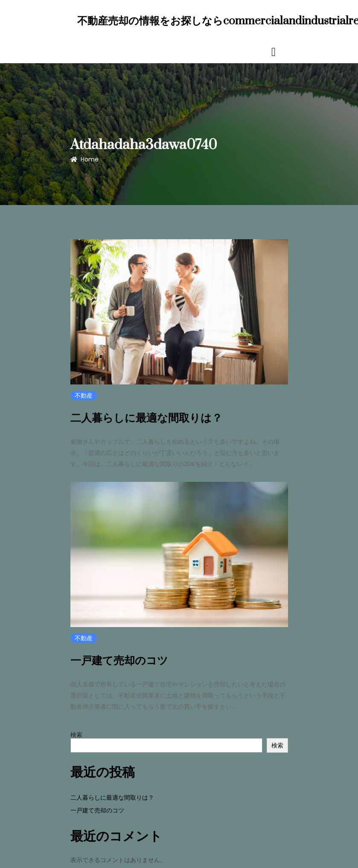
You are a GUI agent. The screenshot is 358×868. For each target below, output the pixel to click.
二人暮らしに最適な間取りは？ (146, 418)
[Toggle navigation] (274, 51)
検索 (76, 733)
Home (84, 159)
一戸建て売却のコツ (119, 660)
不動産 (84, 396)
